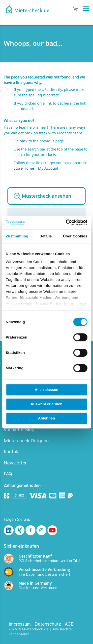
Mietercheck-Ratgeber (27, 441)
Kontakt (12, 452)
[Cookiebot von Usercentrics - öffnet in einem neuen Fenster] (66, 223)
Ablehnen (46, 418)
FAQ (8, 474)
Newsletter (15, 463)
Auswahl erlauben (46, 404)
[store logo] (28, 8)
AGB (69, 624)
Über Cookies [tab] (75, 236)
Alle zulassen (46, 390)
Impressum (20, 624)
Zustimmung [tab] (17, 236)
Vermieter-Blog (19, 430)
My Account (48, 168)
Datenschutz (48, 624)
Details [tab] (46, 236)
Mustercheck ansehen (46, 196)
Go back (21, 141)
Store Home (24, 168)
